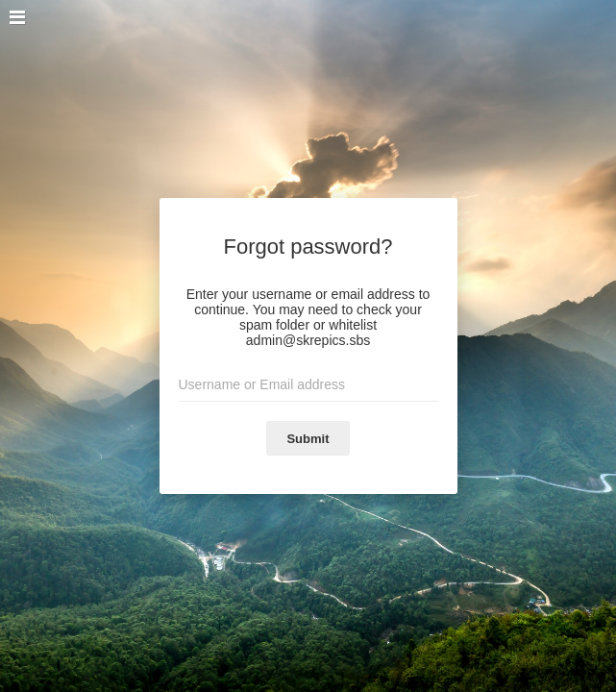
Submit (308, 439)
